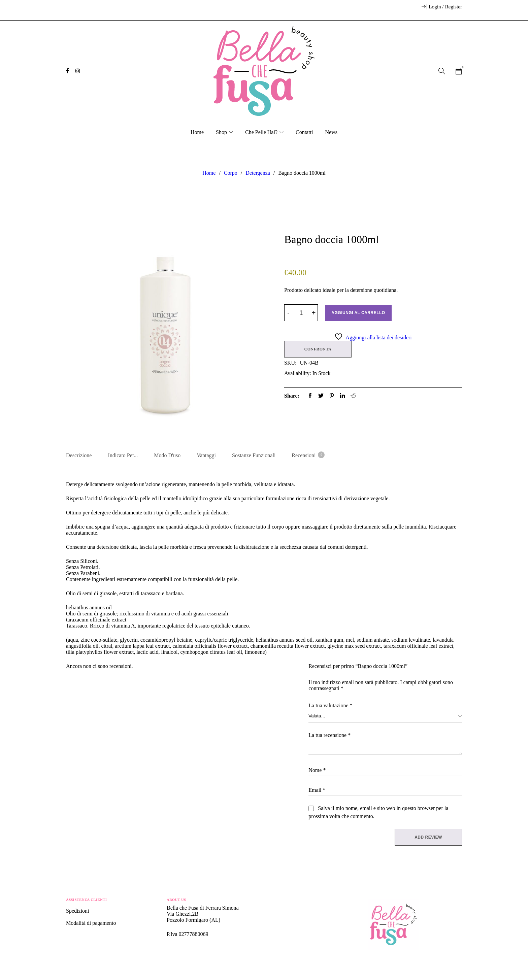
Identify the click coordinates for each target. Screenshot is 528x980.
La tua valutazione (330, 705)
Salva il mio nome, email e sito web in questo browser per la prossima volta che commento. (378, 812)
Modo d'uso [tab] (167, 455)
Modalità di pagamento (91, 923)
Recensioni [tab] (308, 455)
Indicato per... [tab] (123, 455)
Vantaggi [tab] (206, 455)
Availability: (298, 373)
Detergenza (258, 173)
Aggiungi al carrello (358, 313)
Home (209, 173)
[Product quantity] (301, 313)
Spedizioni (78, 911)
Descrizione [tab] (79, 455)
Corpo (231, 173)
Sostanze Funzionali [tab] (254, 455)
